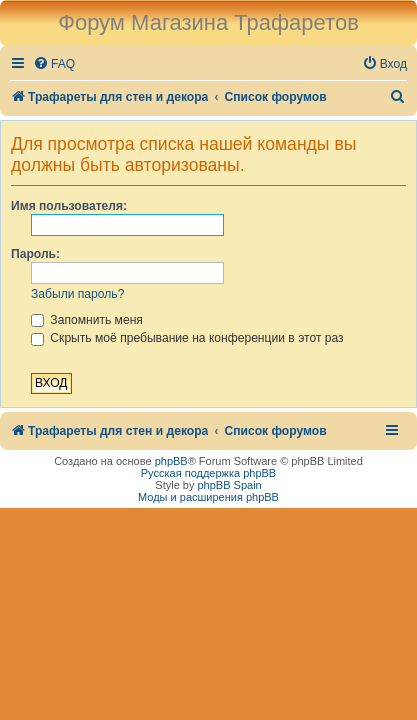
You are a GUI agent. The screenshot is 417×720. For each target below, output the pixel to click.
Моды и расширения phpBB (208, 497)
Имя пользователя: (69, 206)
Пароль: (35, 254)
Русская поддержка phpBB (208, 473)
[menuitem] (54, 64)
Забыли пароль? (77, 294)
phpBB (171, 461)
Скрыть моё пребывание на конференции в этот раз (187, 338)
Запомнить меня (87, 320)
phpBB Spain (229, 485)
